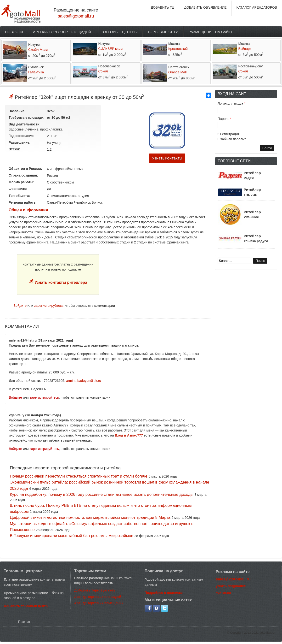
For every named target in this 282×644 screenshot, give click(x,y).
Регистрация (230, 134)
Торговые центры (119, 32)
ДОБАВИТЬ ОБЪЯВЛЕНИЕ (205, 7)
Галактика (36, 72)
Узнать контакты (167, 158)
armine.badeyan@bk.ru (84, 381)
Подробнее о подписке (164, 593)
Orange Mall (177, 72)
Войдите (20, 306)
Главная (24, 622)
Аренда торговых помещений (99, 603)
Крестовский (178, 49)
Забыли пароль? (233, 139)
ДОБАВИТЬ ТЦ (163, 7)
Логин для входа (231, 103)
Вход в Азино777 (129, 435)
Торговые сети (163, 32)
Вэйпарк (245, 49)
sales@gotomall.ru (76, 16)
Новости (14, 32)
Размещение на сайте (211, 32)
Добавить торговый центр (26, 606)
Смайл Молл (38, 50)
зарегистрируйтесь (49, 306)
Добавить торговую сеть (95, 590)
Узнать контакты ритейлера (60, 282)
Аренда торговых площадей (62, 32)
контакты (223, 592)
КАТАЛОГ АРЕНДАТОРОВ (257, 7)
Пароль (225, 119)
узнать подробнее (231, 586)
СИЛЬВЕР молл (111, 49)
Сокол (103, 71)
